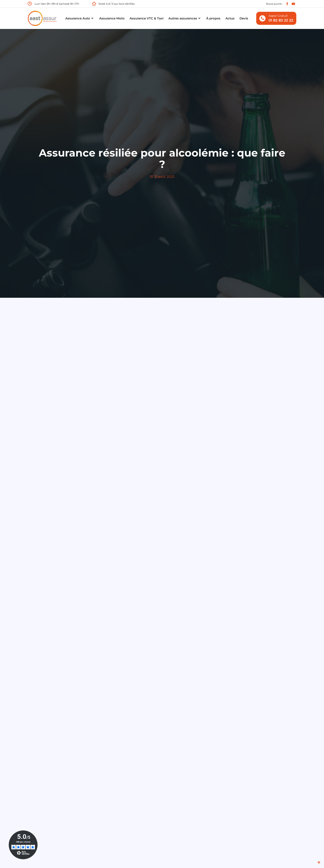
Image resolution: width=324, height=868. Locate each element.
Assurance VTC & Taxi (147, 18)
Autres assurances (185, 18)
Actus (230, 18)
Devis (244, 18)
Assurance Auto (80, 18)
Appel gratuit (278, 16)
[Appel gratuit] (262, 18)
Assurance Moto (112, 18)
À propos (213, 18)
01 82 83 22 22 (281, 20)
